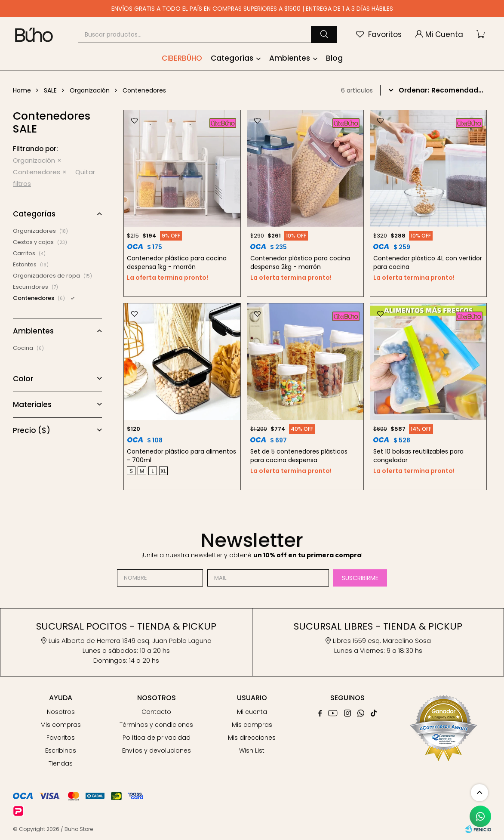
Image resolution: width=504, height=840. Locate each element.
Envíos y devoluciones (157, 750)
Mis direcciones (252, 738)
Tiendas (61, 763)
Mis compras (61, 725)
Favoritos (61, 738)
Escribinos (61, 750)
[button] (324, 34)
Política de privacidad (157, 738)
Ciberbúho (182, 58)
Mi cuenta (252, 712)
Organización (34, 160)
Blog (334, 58)
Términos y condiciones (156, 725)
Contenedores (37, 172)
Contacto (156, 712)
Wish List (252, 750)
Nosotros (61, 712)
